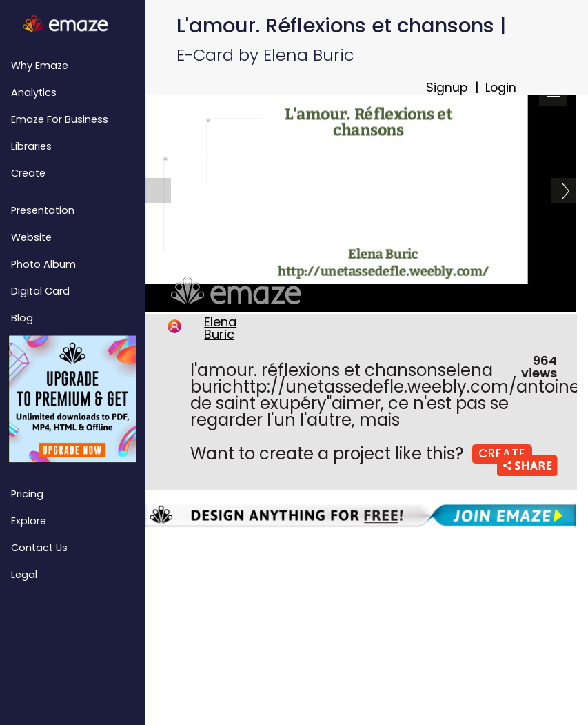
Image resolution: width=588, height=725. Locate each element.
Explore (29, 521)
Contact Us (39, 548)
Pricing (27, 494)
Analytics (34, 92)
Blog (22, 318)
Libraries (31, 146)
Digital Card (40, 291)
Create (28, 173)
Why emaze (40, 66)
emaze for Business (60, 119)
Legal (24, 575)
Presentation (43, 210)
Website (31, 237)
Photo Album (43, 264)
